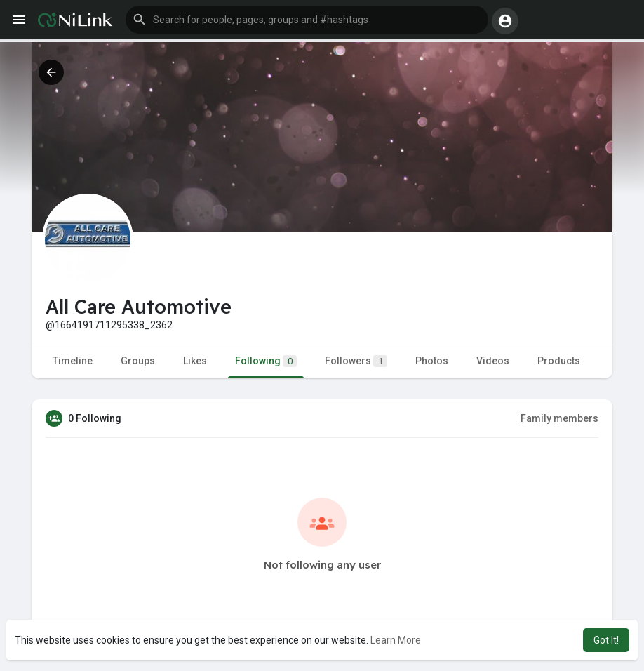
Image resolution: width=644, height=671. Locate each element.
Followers (356, 361)
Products (559, 361)
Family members (559, 418)
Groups (138, 361)
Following (266, 361)
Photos (432, 361)
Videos (493, 361)
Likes (195, 361)
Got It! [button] (606, 640)
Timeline (73, 361)
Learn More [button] (396, 640)
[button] (307, 20)
